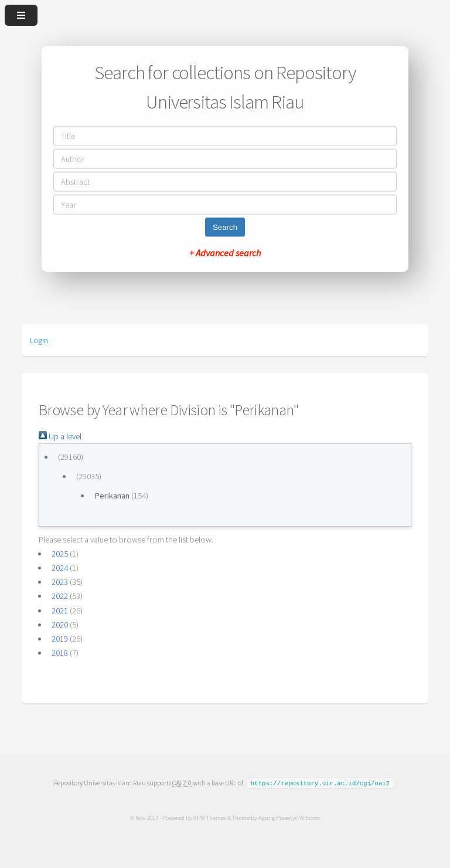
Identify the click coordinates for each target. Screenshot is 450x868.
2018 (60, 653)
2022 (60, 596)
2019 (60, 639)
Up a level (60, 436)
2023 (60, 582)
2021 (60, 611)
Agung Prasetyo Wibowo (288, 817)
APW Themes (209, 817)
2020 (60, 625)
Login (39, 340)
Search (225, 227)
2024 (60, 568)
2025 (60, 554)
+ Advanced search (225, 252)
